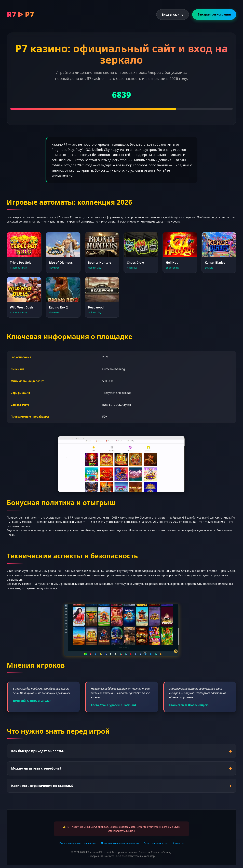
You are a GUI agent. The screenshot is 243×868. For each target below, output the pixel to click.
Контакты (178, 843)
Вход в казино (173, 14)
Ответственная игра (156, 843)
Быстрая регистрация (214, 14)
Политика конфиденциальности (120, 843)
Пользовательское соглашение (78, 843)
